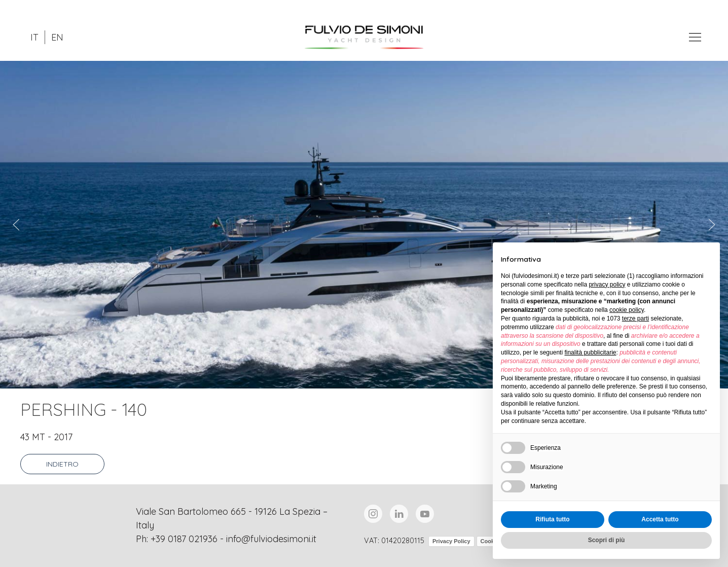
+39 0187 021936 (184, 539)
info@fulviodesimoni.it (271, 539)
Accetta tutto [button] (660, 519)
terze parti (635, 318)
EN (57, 37)
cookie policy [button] (627, 310)
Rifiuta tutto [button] (552, 519)
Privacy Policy (451, 541)
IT (34, 37)
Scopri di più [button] (607, 540)
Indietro (62, 464)
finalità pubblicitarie (590, 352)
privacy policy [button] (607, 285)
